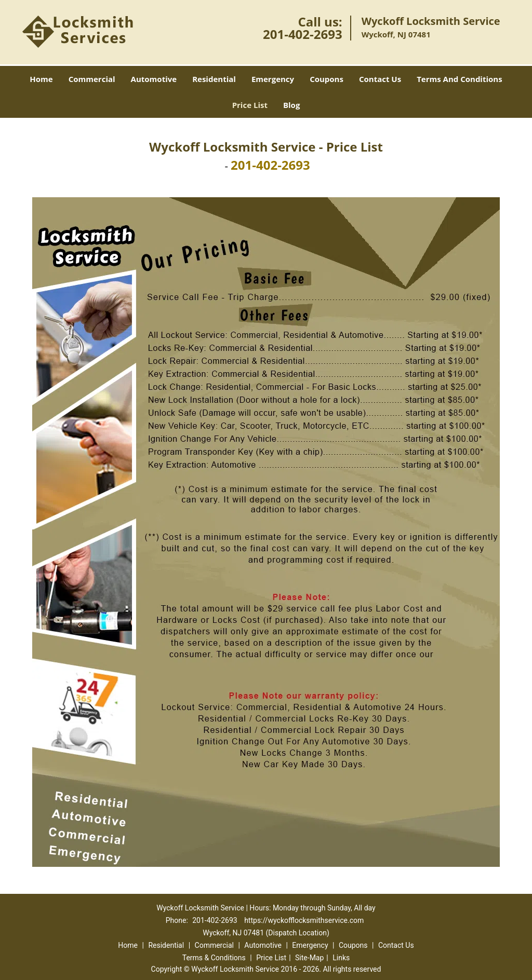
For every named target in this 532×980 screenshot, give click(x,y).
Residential (214, 79)
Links (341, 958)
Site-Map (309, 958)
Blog (291, 105)
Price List (250, 105)
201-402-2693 (303, 34)
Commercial (92, 79)
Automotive (154, 79)
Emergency (273, 79)
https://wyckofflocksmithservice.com (304, 920)
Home (41, 79)
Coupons (327, 79)
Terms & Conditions (214, 958)
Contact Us (380, 79)
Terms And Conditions (460, 79)
